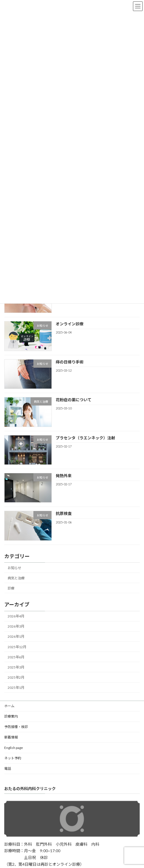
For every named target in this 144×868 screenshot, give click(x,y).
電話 (8, 769)
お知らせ (14, 568)
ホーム (9, 706)
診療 (11, 588)
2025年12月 (17, 647)
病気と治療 (16, 578)
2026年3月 (16, 627)
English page (14, 748)
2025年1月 (16, 688)
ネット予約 (13, 758)
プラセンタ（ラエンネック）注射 (85, 438)
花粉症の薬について (74, 400)
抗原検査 (64, 514)
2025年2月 (16, 677)
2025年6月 (16, 657)
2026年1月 (16, 637)
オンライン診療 (70, 324)
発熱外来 (64, 476)
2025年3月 (16, 667)
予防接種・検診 (16, 727)
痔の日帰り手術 (70, 362)
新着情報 (11, 737)
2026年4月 (16, 616)
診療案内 (11, 716)
